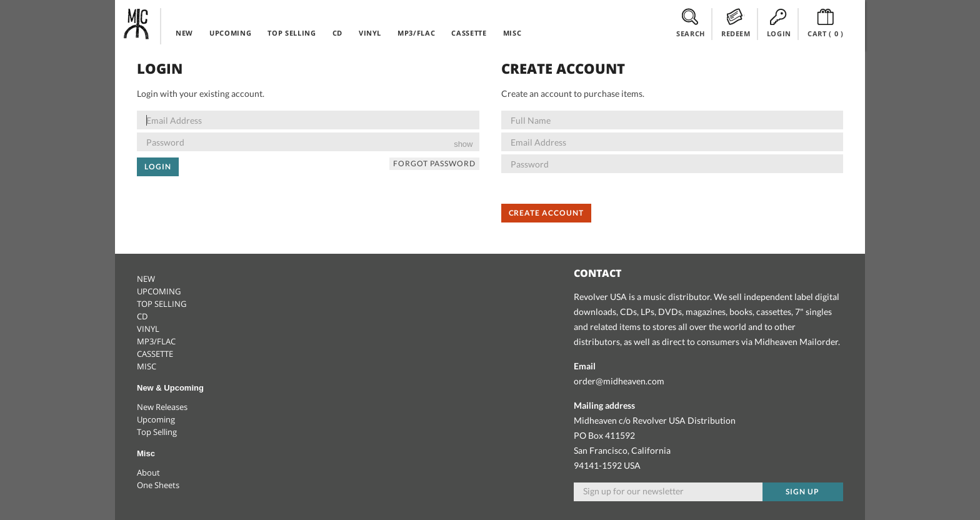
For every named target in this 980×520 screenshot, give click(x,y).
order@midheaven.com (619, 381)
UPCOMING (230, 33)
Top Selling (157, 432)
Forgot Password (434, 163)
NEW (184, 33)
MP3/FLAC (416, 33)
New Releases (162, 407)
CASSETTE (469, 33)
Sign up (802, 492)
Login (158, 167)
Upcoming (156, 419)
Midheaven (137, 24)
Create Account (546, 213)
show (463, 144)
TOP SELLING (292, 33)
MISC (512, 33)
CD (337, 33)
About (148, 472)
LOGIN (779, 23)
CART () (826, 23)
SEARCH (691, 23)
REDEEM (736, 23)
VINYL (370, 33)
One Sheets (158, 485)
